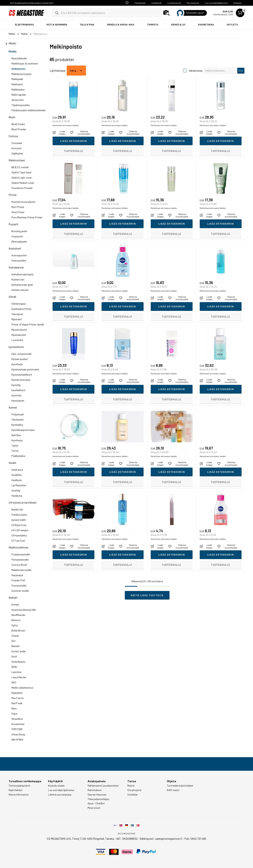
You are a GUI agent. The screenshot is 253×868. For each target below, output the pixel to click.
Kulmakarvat (16, 267)
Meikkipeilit (17, 79)
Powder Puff (18, 580)
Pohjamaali (18, 414)
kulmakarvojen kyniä (22, 274)
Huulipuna (17, 496)
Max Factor (18, 698)
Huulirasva (17, 470)
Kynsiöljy (16, 385)
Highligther (17, 153)
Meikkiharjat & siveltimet (25, 63)
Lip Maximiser (19, 485)
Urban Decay (18, 734)
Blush (12, 117)
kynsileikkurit (18, 390)
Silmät (12, 297)
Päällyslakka (18, 456)
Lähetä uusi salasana (60, 795)
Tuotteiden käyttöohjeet (180, 786)
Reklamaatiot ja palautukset (103, 786)
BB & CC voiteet (20, 167)
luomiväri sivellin (20, 591)
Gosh (14, 656)
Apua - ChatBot (96, 803)
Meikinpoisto (19, 69)
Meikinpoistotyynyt (22, 74)
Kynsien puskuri (20, 359)
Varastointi (18, 100)
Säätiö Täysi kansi (21, 172)
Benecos (16, 620)
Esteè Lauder (19, 651)
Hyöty (15, 625)
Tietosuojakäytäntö (19, 786)
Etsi (241, 70)
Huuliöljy (16, 490)
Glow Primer (18, 212)
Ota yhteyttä (134, 790)
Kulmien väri (18, 279)
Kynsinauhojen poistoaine (25, 369)
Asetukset (15, 248)
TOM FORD (17, 729)
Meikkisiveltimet (19, 547)
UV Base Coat (19, 525)
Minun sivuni (94, 808)
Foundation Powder (22, 188)
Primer (13, 195)
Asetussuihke (19, 260)
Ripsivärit (17, 319)
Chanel (15, 636)
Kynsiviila (16, 395)
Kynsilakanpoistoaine (23, 430)
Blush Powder (19, 129)
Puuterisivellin (19, 586)
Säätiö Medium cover (23, 183)
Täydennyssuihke (21, 105)
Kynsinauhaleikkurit (22, 375)
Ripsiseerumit (19, 335)
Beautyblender (19, 58)
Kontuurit (17, 148)
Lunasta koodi (174, 3)
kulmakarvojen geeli (22, 285)
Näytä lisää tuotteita (147, 595)
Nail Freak (17, 703)
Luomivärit (17, 340)
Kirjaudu (238, 3)
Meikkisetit (17, 84)
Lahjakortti (156, 3)
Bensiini (15, 646)
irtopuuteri (17, 236)
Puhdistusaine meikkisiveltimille (28, 110)
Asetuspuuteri (19, 255)
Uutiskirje (132, 795)
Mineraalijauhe (19, 241)
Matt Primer (18, 207)
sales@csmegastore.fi (169, 839)
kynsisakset (18, 401)
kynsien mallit (19, 520)
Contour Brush (19, 565)
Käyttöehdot (16, 790)
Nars (14, 708)
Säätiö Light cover (22, 178)
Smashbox (17, 719)
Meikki (13, 51)
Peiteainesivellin (20, 560)
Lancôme (16, 672)
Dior (14, 641)
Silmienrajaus (19, 304)
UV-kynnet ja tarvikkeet (23, 502)
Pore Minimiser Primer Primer (27, 217)
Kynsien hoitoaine (21, 380)
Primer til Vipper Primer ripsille (28, 324)
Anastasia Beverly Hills (24, 610)
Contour (13, 136)
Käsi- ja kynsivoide (21, 354)
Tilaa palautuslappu (98, 799)
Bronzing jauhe (19, 231)
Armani (15, 604)
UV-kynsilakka (19, 535)
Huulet (12, 463)
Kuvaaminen (18, 724)
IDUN (14, 667)
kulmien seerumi (20, 290)
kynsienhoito (16, 347)
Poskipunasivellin (21, 554)
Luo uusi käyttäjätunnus (216, 3)
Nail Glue (16, 435)
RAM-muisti (173, 790)
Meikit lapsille (19, 95)
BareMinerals (18, 615)
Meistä (131, 786)
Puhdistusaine (19, 515)
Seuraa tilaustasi (97, 795)
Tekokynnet (18, 419)
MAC (14, 682)
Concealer (17, 143)
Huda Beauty (18, 662)
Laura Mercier (19, 677)
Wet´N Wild (17, 740)
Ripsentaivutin (19, 330)
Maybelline (17, 693)
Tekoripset (17, 314)
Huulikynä (17, 480)
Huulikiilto (17, 475)
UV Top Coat (18, 541)
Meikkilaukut (18, 89)
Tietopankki (140, 3)
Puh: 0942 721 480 (195, 839)
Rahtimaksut (95, 790)
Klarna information (19, 795)
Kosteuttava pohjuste (23, 202)
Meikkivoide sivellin (21, 570)
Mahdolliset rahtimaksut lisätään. (66, 143)
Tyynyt (15, 445)
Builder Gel (17, 509)
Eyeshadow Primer (21, 309)
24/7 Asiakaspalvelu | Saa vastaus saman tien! (32, 3)
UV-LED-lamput (20, 530)
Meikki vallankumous (22, 688)
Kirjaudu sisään (56, 786)
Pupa (14, 714)
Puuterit (13, 224)
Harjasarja (17, 575)
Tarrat (15, 451)
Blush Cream (18, 124)
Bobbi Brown (18, 630)
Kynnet (13, 407)
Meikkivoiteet (17, 160)
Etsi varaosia (193, 3)
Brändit (13, 597)
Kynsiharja (17, 364)
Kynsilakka (17, 425)
